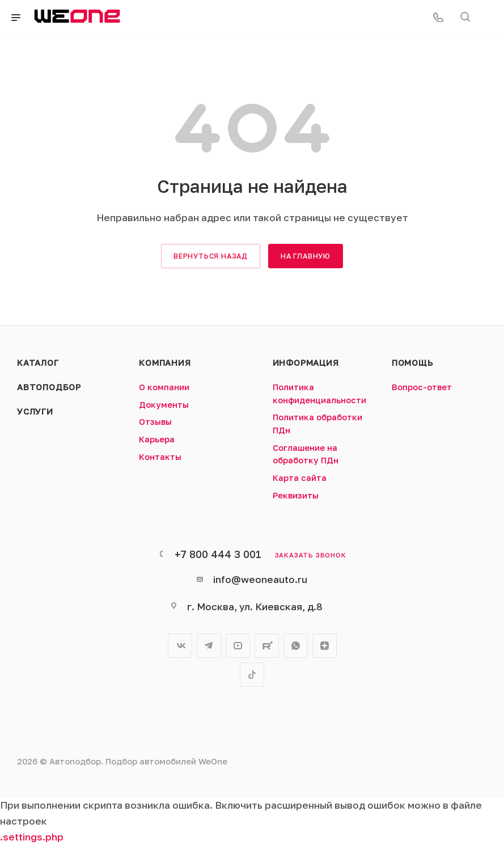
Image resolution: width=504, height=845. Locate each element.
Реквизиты (296, 495)
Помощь (412, 363)
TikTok (252, 675)
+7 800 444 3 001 (218, 554)
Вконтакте (180, 646)
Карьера (157, 439)
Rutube (267, 646)
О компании (164, 387)
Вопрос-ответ (422, 387)
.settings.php (32, 837)
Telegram (209, 646)
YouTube (238, 646)
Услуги (35, 411)
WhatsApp (296, 646)
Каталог (38, 363)
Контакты (160, 457)
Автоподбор (49, 387)
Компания (165, 363)
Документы (164, 405)
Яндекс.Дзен (325, 646)
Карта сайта (300, 478)
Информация (306, 363)
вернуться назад (211, 256)
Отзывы (155, 422)
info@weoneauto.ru (260, 579)
